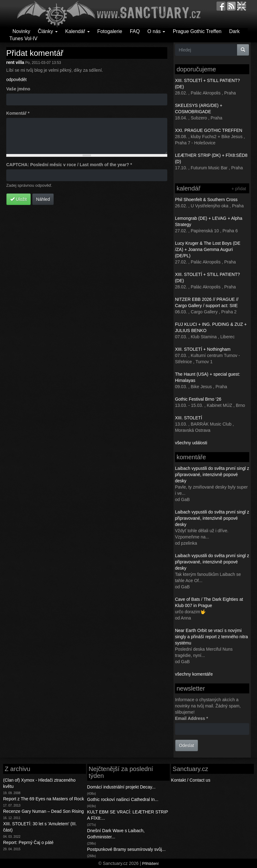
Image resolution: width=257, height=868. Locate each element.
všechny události (191, 443)
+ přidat (239, 189)
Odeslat (187, 745)
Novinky (21, 31)
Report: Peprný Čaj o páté (28, 842)
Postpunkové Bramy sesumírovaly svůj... (126, 849)
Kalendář (77, 31)
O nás (156, 31)
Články (48, 31)
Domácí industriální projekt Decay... (121, 787)
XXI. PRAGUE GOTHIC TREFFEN (209, 130)
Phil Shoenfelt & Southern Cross (206, 200)
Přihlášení (150, 864)
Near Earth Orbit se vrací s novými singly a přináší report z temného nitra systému (212, 637)
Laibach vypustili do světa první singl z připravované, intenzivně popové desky (212, 475)
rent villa (15, 62)
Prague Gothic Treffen (197, 31)
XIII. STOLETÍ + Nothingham (203, 349)
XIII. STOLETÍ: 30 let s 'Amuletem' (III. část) (40, 827)
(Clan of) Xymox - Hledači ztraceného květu (39, 783)
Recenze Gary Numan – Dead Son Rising (43, 811)
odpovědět (16, 80)
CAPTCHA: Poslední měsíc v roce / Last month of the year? (69, 165)
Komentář (18, 113)
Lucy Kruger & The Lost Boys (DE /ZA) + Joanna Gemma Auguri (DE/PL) (208, 249)
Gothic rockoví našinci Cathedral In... (123, 799)
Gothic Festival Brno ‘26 (198, 399)
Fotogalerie (110, 31)
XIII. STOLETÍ (189, 418)
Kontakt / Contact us (191, 780)
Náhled (43, 199)
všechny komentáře (194, 674)
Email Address (192, 718)
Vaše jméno (18, 89)
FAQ (135, 31)
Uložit (19, 199)
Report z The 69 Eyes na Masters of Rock (44, 799)
